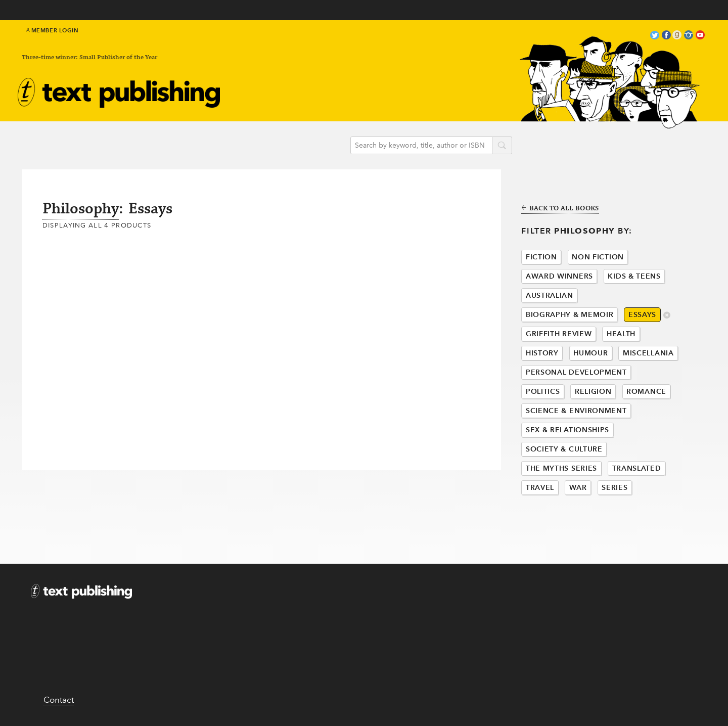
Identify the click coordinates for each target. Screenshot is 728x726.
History (542, 353)
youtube (700, 36)
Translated (637, 468)
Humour (590, 353)
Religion (593, 392)
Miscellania (648, 353)
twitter (655, 36)
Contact (59, 700)
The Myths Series (561, 468)
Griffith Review (559, 334)
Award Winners (559, 276)
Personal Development (576, 372)
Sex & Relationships (567, 430)
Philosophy (81, 209)
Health (621, 334)
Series (615, 488)
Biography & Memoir (570, 315)
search (502, 146)
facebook (666, 36)
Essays (642, 315)
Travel (540, 488)
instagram (689, 36)
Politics (543, 392)
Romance (646, 392)
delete (667, 316)
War (578, 488)
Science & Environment (576, 411)
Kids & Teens (634, 276)
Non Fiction (598, 257)
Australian (550, 296)
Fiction (541, 257)
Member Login (52, 30)
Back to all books (560, 209)
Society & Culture (564, 449)
